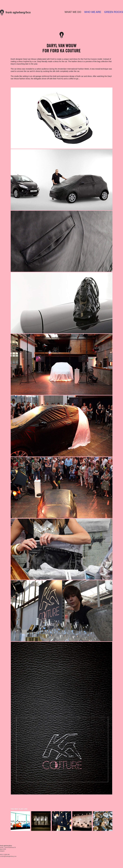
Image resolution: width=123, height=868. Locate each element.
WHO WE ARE (93, 12)
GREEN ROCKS (114, 12)
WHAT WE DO (73, 12)
